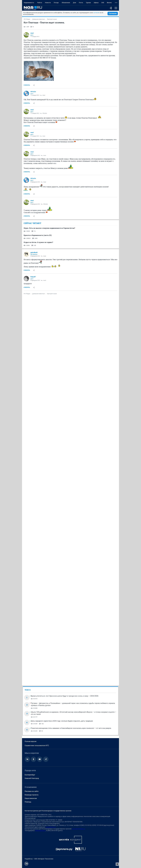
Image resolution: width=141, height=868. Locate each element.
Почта (81, 3)
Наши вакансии (31, 798)
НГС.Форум (27, 19)
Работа (40, 3)
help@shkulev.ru (40, 831)
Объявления (66, 3)
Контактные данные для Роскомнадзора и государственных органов (48, 811)
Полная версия (31, 741)
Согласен (113, 13)
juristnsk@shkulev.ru (79, 829)
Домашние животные (39, 19)
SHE (103, 3)
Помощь (28, 802)
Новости (48, 3)
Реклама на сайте (32, 791)
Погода (56, 3)
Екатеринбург (30, 775)
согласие (96, 13)
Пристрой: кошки (52, 19)
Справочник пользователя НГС (37, 745)
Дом (75, 3)
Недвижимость (29, 3)
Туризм (88, 3)
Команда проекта (32, 795)
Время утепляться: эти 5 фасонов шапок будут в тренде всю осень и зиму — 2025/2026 (65, 696)
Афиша (96, 3)
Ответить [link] (27, 85)
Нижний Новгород (32, 778)
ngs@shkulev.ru (51, 827)
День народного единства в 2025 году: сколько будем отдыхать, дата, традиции (62, 721)
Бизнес (109, 3)
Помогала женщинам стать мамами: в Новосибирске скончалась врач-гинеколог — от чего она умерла (71, 728)
